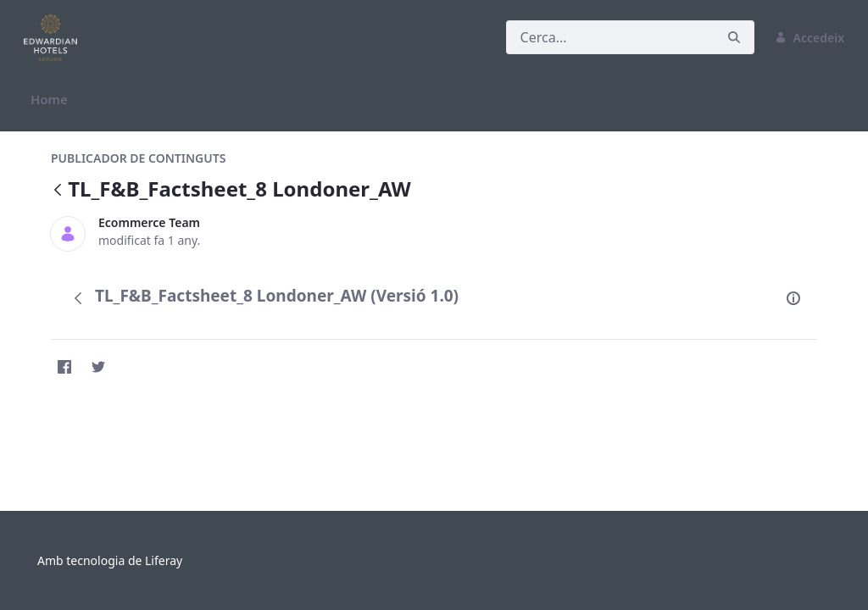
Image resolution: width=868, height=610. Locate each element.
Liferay (164, 560)
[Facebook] (64, 367)
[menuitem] (49, 100)
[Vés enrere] (58, 191)
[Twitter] (98, 367)
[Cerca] (610, 37)
